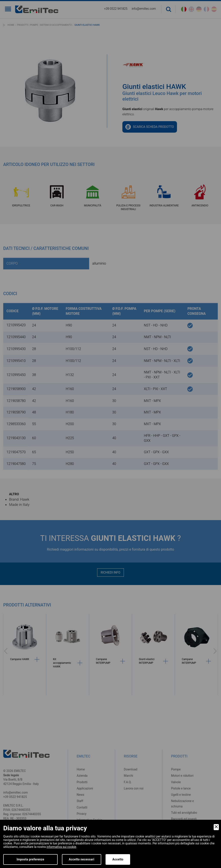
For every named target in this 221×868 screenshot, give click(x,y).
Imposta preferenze (30, 859)
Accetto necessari (82, 859)
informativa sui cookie (61, 847)
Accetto (118, 859)
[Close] (216, 827)
